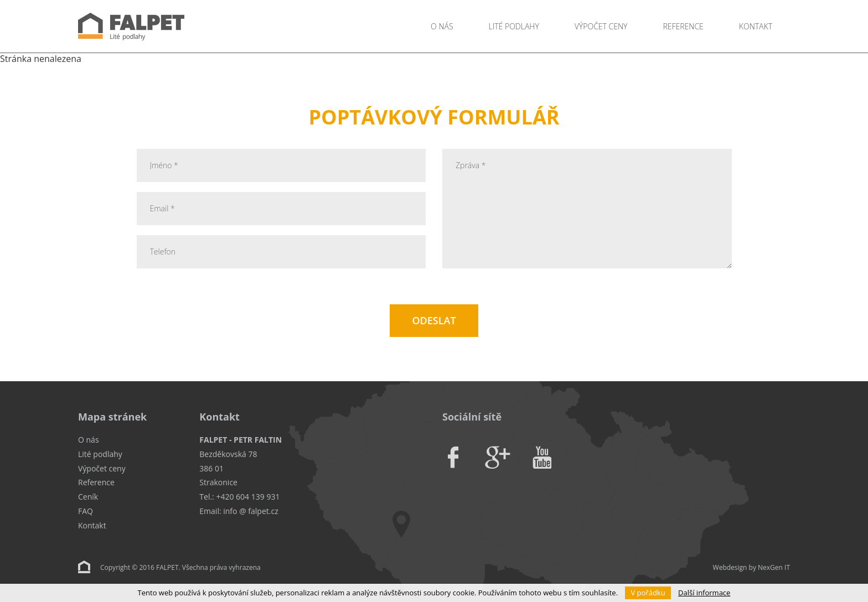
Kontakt (756, 26)
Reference (683, 26)
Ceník (88, 497)
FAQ (86, 511)
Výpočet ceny (601, 26)
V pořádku (648, 593)
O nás (442, 26)
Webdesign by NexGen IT (751, 567)
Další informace (704, 593)
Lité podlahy (514, 26)
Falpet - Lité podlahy (175, 26)
